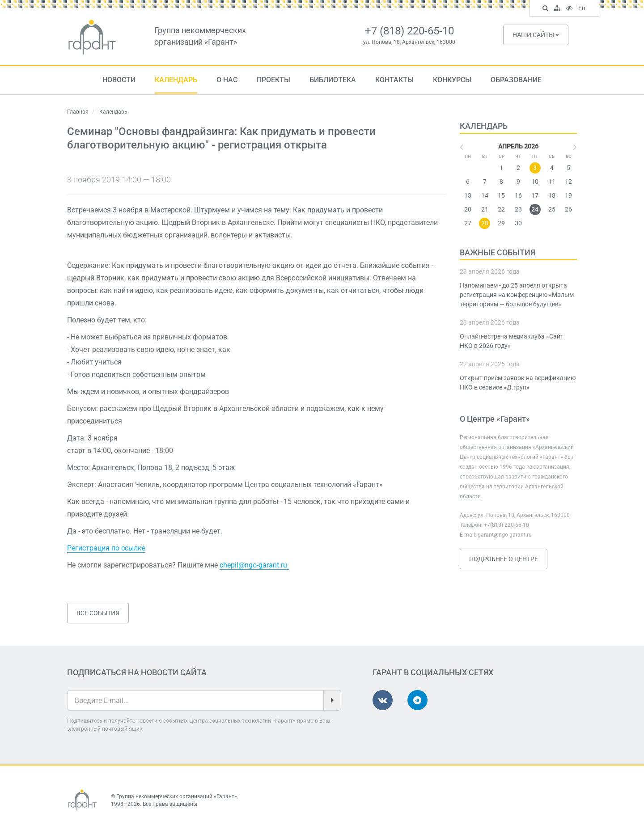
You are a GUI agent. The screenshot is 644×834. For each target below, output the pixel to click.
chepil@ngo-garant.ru (254, 565)
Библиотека (333, 80)
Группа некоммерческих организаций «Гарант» (177, 796)
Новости (119, 80)
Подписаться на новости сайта (137, 672)
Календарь (176, 80)
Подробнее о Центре (504, 559)
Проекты (273, 80)
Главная (78, 112)
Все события (98, 613)
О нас (227, 80)
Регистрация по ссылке (106, 548)
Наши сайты (536, 35)
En (583, 9)
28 (485, 223)
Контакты (394, 80)
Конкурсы (452, 80)
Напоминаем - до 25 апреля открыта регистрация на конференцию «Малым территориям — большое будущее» (517, 295)
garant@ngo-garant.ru (505, 535)
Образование (516, 80)
